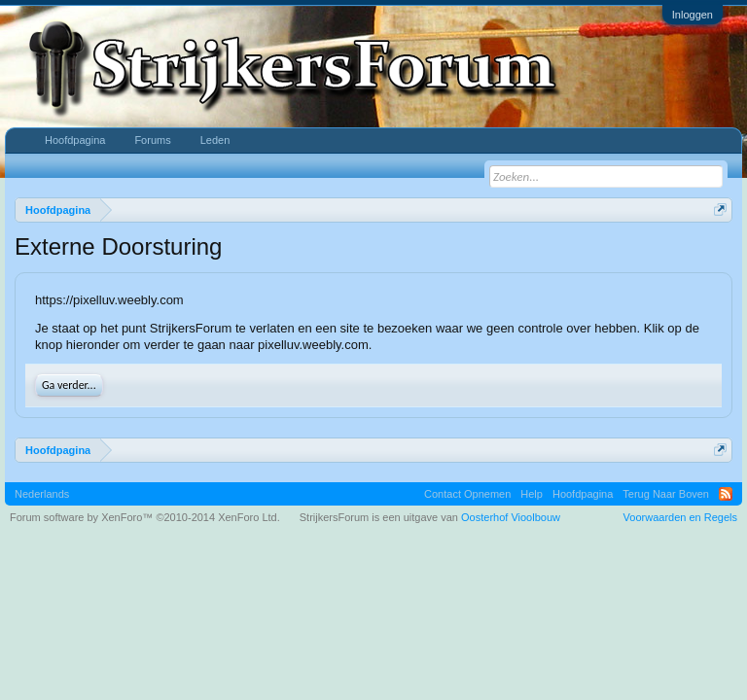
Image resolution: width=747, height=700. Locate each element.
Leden (215, 140)
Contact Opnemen (467, 494)
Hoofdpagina (75, 140)
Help (532, 494)
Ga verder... (69, 385)
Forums (152, 140)
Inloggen (693, 15)
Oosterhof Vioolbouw (511, 517)
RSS (726, 494)
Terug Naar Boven (666, 494)
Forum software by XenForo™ (145, 517)
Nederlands (42, 494)
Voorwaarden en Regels (680, 517)
